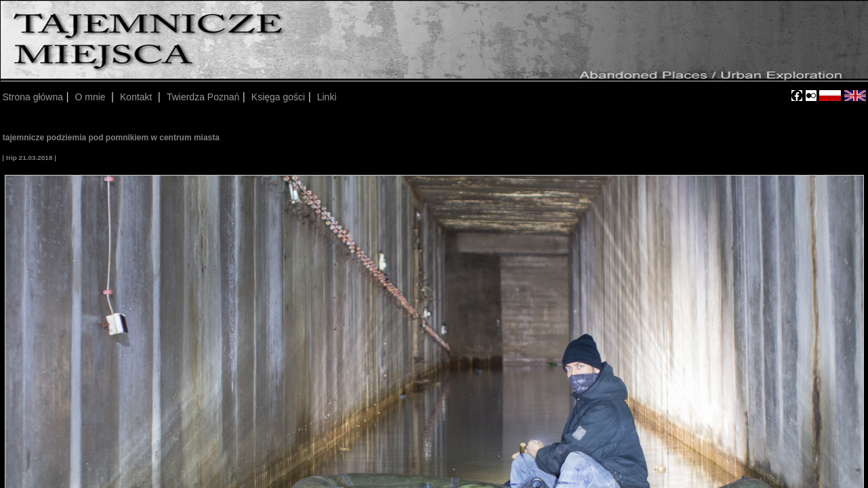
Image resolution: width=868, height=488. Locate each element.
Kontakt (137, 97)
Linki (327, 97)
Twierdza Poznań (203, 97)
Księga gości (278, 97)
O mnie (92, 97)
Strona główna (33, 97)
